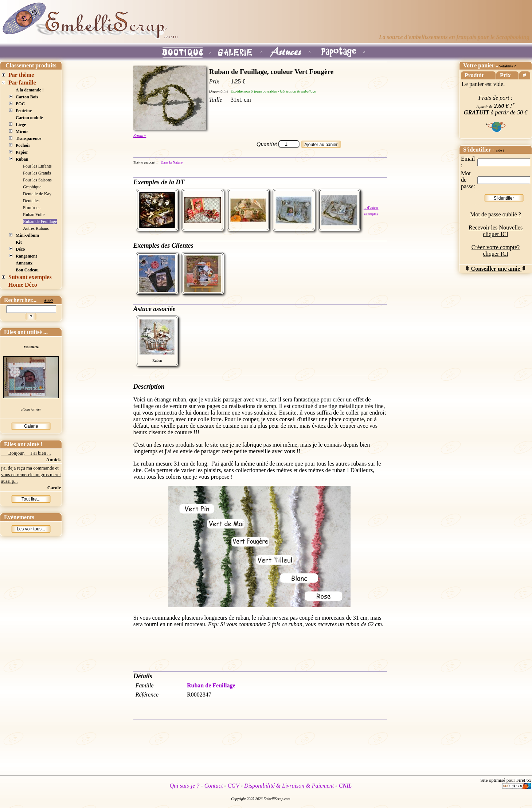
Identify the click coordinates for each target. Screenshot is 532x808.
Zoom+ (140, 136)
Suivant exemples (30, 277)
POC (20, 104)
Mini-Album (27, 235)
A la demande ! (30, 90)
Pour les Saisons (37, 180)
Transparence (28, 138)
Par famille (22, 83)
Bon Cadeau (27, 270)
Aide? (48, 301)
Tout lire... (31, 499)
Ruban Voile (34, 215)
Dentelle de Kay (37, 194)
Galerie (31, 426)
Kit (19, 242)
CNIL (345, 786)
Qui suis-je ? (185, 786)
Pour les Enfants (37, 166)
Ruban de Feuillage (40, 221)
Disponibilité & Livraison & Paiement (289, 786)
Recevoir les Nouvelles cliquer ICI (496, 231)
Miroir (22, 132)
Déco (20, 249)
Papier (22, 152)
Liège (21, 125)
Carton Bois (27, 97)
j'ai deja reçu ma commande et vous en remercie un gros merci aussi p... (31, 474)
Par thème (21, 75)
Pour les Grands (37, 173)
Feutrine (24, 111)
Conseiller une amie (496, 269)
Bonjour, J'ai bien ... (26, 453)
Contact (214, 786)
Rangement (26, 256)
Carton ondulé (29, 118)
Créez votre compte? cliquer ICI (496, 250)
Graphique (32, 187)
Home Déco (23, 285)
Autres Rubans (36, 228)
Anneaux (24, 263)
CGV (234, 786)
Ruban (22, 159)
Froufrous (32, 208)
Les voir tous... (31, 529)
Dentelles (31, 201)
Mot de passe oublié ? (496, 214)
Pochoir (23, 145)
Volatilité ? (507, 66)
